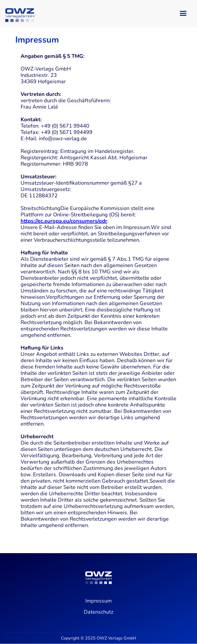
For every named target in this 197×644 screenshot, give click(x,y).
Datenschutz (98, 612)
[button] (183, 14)
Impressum (98, 601)
